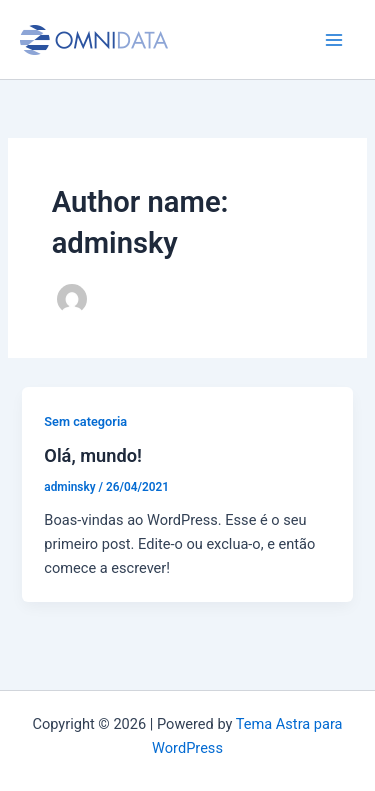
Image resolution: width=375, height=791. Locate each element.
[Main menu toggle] (334, 40)
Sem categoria (85, 421)
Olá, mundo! (93, 455)
